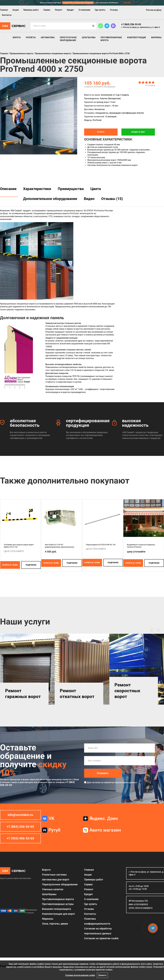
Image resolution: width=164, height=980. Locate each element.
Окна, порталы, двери (55, 924)
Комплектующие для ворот (59, 914)
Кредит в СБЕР (138, 132)
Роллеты (31, 37)
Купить (101, 132)
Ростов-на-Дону (154, 10)
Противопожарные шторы (58, 904)
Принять (102, 975)
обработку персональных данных (120, 782)
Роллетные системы (54, 875)
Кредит (70, 10)
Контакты (7, 15)
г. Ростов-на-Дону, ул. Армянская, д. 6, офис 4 (141, 27)
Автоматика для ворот (56, 880)
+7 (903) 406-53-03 (20, 838)
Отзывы (114, 10)
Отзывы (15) (112, 199)
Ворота (17, 37)
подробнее (31, 565)
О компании (84, 10)
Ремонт (59, 10)
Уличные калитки (53, 889)
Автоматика (48, 37)
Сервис (47, 10)
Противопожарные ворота (111, 39)
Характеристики (37, 189)
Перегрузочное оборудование (68, 39)
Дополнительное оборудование (50, 199)
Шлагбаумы (89, 37)
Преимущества (71, 189)
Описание (8, 189)
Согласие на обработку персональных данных (98, 931)
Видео (89, 199)
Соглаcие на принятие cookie (101, 938)
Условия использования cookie (80, 975)
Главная (4, 10)
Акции (16, 10)
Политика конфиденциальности (97, 921)
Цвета (96, 189)
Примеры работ (31, 10)
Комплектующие (137, 37)
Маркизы (156, 37)
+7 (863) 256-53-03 (131, 24)
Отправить (103, 773)
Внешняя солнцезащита (57, 909)
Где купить (100, 10)
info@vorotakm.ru (20, 815)
